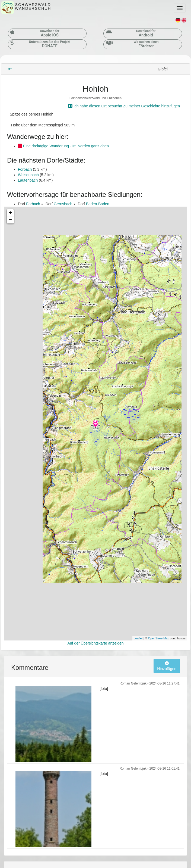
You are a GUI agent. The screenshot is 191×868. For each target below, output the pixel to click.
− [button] (10, 220)
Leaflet (138, 638)
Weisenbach (28, 175)
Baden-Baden (98, 204)
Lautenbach (28, 180)
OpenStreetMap (159, 638)
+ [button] (10, 213)
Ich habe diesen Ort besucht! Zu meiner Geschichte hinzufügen (124, 106)
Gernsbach (63, 204)
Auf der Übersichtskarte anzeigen (96, 643)
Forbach (25, 169)
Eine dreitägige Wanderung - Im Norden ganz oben (63, 146)
